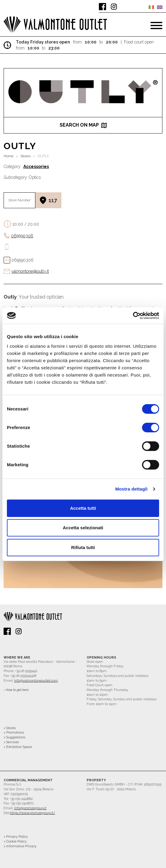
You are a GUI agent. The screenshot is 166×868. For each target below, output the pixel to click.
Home (9, 156)
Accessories (36, 167)
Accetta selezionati (83, 528)
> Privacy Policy (16, 837)
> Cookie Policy (15, 841)
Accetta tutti (83, 508)
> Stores (10, 728)
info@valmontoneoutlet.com (36, 681)
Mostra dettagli (131, 489)
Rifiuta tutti (83, 547)
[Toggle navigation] (156, 26)
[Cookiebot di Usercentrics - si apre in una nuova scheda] (133, 316)
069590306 (22, 236)
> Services (11, 742)
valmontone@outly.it (30, 271)
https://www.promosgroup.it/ (33, 813)
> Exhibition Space (18, 747)
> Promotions (14, 733)
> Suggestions (14, 737)
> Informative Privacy (20, 846)
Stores (25, 156)
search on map (83, 125)
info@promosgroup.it (30, 808)
